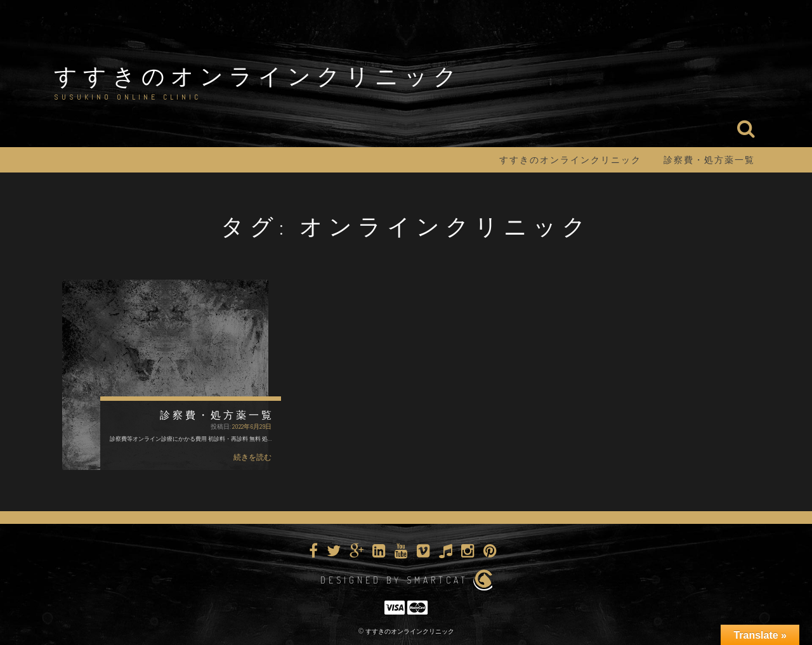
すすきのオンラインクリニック (258, 75)
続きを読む (252, 457)
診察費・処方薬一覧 (709, 160)
